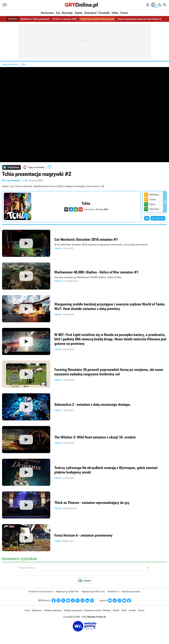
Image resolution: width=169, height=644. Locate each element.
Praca (124, 610)
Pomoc (141, 610)
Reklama (107, 610)
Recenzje (67, 13)
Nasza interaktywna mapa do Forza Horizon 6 (139, 19)
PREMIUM (13, 19)
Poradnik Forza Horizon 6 (41, 592)
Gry (58, 13)
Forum (124, 13)
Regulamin (37, 610)
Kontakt (132, 610)
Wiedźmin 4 (113, 592)
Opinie (79, 13)
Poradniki (104, 13)
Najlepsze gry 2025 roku (93, 592)
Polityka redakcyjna (53, 610)
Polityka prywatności (73, 610)
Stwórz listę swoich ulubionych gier (97, 19)
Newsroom (47, 13)
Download (90, 13)
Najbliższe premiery (131, 592)
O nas (27, 610)
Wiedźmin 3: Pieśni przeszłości (35, 19)
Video (115, 13)
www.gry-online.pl (10, 64)
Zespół (116, 610)
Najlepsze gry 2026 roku (67, 592)
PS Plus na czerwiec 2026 (65, 19)
